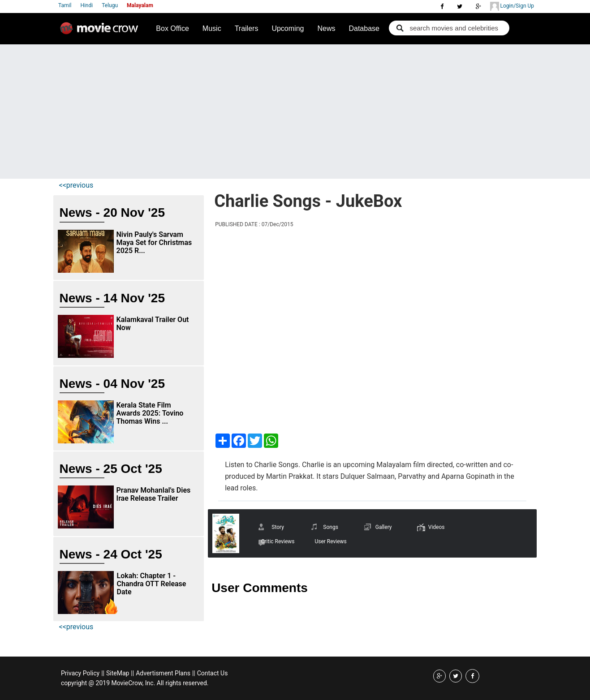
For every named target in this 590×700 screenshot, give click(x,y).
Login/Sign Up (512, 6)
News (326, 28)
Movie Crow (101, 32)
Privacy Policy (80, 673)
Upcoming (288, 28)
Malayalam (140, 5)
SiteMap (118, 673)
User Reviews (330, 541)
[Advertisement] (295, 112)
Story (278, 527)
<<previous (76, 185)
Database (364, 28)
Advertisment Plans (163, 673)
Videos (437, 527)
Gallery (384, 527)
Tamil (65, 5)
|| (103, 673)
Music (212, 28)
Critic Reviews (278, 541)
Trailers (247, 28)
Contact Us (213, 673)
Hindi (86, 5)
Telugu (110, 5)
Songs (331, 527)
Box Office (172, 28)
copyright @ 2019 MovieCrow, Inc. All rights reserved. (135, 683)
